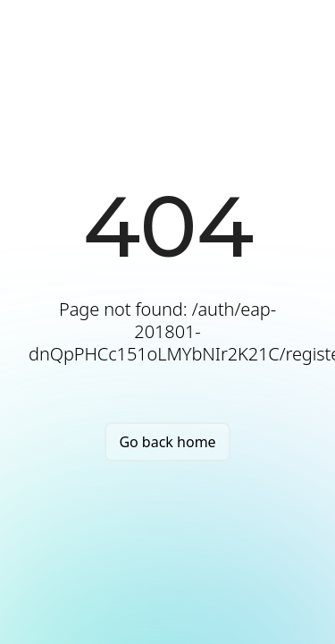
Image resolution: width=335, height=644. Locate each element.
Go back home (167, 442)
